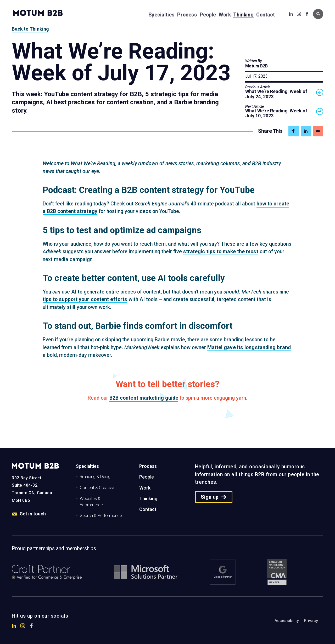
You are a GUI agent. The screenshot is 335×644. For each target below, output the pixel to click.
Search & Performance (101, 516)
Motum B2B (256, 66)
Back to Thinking (30, 29)
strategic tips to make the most (221, 252)
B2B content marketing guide (144, 398)
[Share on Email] (318, 131)
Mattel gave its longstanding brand (249, 347)
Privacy (311, 621)
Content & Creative (97, 488)
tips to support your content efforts (85, 299)
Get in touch (29, 514)
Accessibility (287, 621)
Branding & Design (96, 477)
